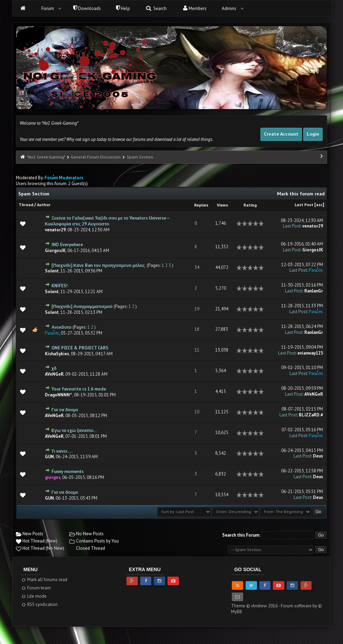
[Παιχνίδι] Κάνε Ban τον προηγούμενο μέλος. (99, 265)
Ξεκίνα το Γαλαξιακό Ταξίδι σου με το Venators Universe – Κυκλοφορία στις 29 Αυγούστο (107, 221)
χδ (54, 368)
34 (197, 267)
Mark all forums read (44, 580)
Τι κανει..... (62, 451)
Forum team (36, 588)
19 (197, 309)
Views (222, 205)
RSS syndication (40, 604)
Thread (26, 205)
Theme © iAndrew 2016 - (256, 606)
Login (313, 134)
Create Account (281, 134)
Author (44, 205)
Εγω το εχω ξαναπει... (74, 430)
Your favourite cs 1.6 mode (79, 389)
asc (319, 205)
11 (197, 350)
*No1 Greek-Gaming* (46, 157)
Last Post (304, 205)
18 (197, 329)
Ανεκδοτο (61, 327)
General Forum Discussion (96, 157)
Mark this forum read (301, 194)
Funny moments (68, 472)
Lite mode (34, 596)
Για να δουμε (65, 410)
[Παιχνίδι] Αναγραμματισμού (82, 306)
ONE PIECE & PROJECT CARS (80, 348)
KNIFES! (60, 286)
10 (197, 412)
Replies (201, 205)
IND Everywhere (67, 245)
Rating (250, 205)
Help (123, 8)
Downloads (87, 8)
